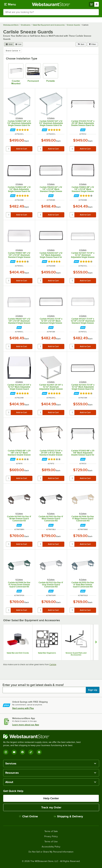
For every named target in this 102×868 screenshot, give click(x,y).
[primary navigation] (10, 4)
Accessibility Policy (51, 847)
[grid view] (9, 44)
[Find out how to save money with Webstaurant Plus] (13, 130)
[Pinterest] (39, 752)
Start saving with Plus (23, 708)
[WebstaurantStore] (43, 736)
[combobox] (51, 12)
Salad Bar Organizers (47, 653)
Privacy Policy (51, 837)
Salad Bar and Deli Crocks (18, 653)
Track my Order (51, 807)
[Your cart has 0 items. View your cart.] (94, 4)
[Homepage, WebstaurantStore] (51, 4)
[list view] (18, 44)
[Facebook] (22, 752)
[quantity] (9, 149)
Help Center (51, 798)
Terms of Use (51, 842)
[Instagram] (6, 752)
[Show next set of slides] (96, 642)
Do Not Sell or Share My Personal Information (51, 852)
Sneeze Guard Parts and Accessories (76, 654)
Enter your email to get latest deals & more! (33, 685)
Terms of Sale (51, 831)
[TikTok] (31, 752)
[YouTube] (14, 752)
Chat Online (28, 816)
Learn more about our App (26, 725)
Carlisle (53, 664)
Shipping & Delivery (68, 816)
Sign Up (93, 690)
